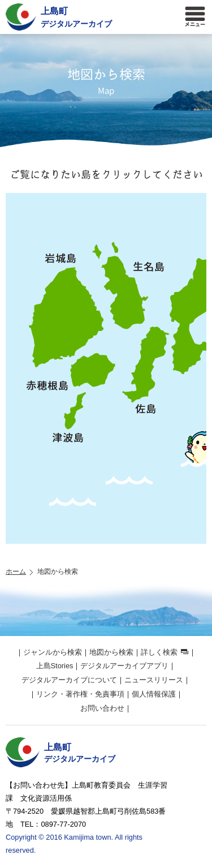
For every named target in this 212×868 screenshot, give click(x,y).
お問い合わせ (102, 708)
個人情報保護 (154, 694)
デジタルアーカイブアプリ (124, 666)
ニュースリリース (154, 680)
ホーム (16, 571)
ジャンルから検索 (53, 652)
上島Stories (55, 666)
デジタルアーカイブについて (69, 680)
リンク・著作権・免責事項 (80, 694)
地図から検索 (111, 652)
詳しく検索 (159, 652)
